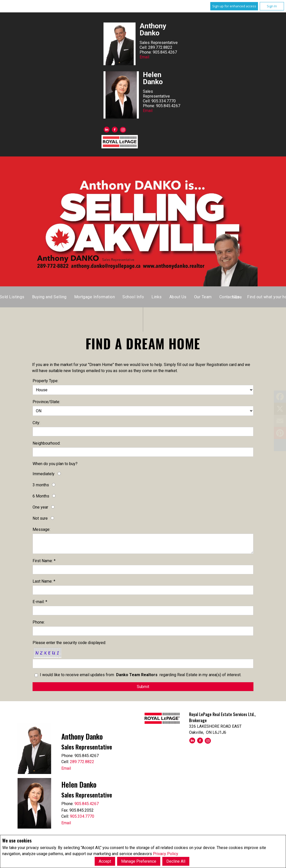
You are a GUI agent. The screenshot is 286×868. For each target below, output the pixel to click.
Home (100, 297)
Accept (105, 861)
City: (36, 423)
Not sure (40, 518)
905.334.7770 (82, 816)
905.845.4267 (87, 804)
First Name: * (44, 561)
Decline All (176, 861)
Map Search (147, 297)
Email (144, 57)
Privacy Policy (166, 854)
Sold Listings (179, 297)
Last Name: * (44, 581)
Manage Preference (139, 861)
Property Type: (45, 381)
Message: (41, 529)
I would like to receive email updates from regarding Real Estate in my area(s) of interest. (141, 675)
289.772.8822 (82, 762)
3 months (41, 485)
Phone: (39, 622)
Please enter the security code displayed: (69, 643)
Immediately (44, 474)
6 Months (41, 496)
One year (40, 507)
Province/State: (46, 402)
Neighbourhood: (46, 443)
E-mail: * (40, 602)
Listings (121, 297)
